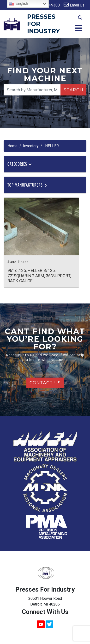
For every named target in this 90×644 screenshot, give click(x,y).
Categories (20, 164)
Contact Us (45, 383)
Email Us (74, 5)
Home (12, 146)
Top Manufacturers (27, 185)
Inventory (31, 146)
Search (73, 90)
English (18, 4)
